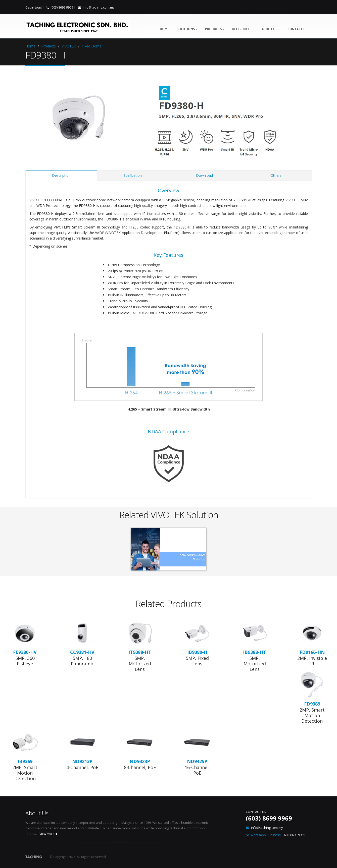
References (243, 29)
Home (164, 29)
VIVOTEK (69, 46)
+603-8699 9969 (294, 835)
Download (204, 175)
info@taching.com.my (99, 7)
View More (49, 834)
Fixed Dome (92, 46)
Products (215, 29)
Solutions (187, 29)
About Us (271, 29)
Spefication (133, 175)
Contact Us (297, 29)
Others (276, 175)
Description (61, 175)
